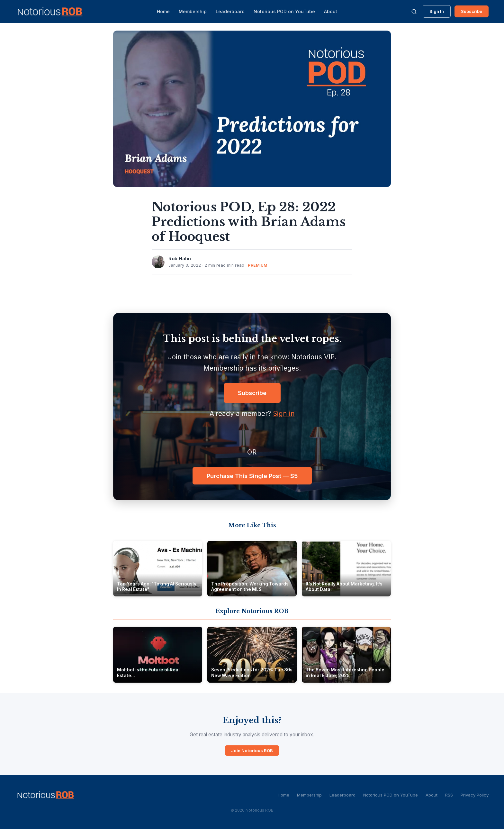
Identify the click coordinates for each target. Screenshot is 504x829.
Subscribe (472, 11)
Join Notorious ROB (252, 751)
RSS (449, 795)
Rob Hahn (180, 258)
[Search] (414, 12)
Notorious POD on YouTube (284, 11)
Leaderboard (230, 11)
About (331, 11)
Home (163, 11)
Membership (193, 11)
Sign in (284, 414)
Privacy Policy (475, 795)
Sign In (437, 11)
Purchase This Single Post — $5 (252, 476)
